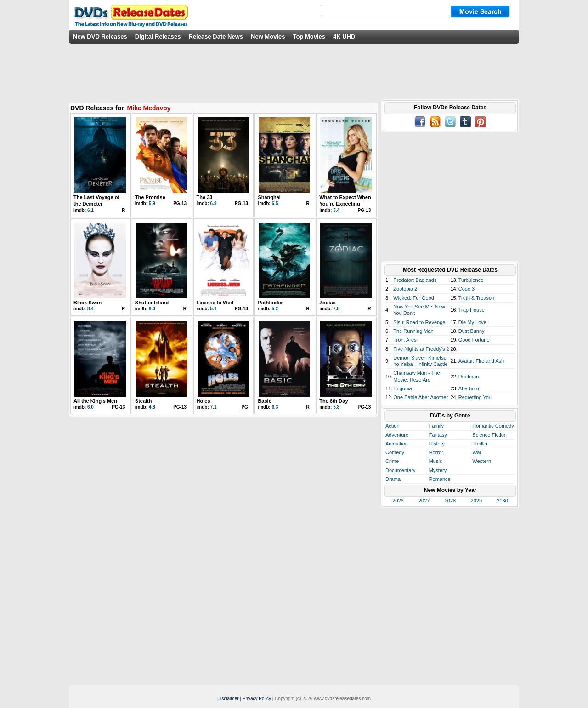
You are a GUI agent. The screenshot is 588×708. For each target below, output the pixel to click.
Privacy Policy (257, 699)
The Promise (150, 197)
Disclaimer (228, 699)
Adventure (397, 435)
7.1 (214, 407)
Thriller (480, 444)
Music (436, 461)
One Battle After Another (421, 397)
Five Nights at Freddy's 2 (421, 349)
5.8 (336, 407)
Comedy (395, 452)
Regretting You (475, 397)
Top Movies (309, 37)
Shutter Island (152, 303)
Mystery (438, 470)
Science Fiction (489, 435)
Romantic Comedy (493, 426)
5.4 (336, 210)
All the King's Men (95, 401)
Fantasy (438, 435)
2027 (424, 501)
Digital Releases (158, 37)
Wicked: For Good (414, 298)
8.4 (90, 309)
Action (393, 426)
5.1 (214, 309)
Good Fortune (474, 340)
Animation (397, 444)
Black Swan (88, 303)
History (437, 444)
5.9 (152, 203)
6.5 (275, 203)
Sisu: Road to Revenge (419, 322)
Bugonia (402, 388)
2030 (502, 501)
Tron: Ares (405, 340)
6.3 (275, 407)
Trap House (472, 310)
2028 (450, 501)
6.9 (214, 203)
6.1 (90, 210)
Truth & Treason (476, 298)
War (477, 452)
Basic (264, 401)
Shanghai (269, 197)
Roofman (469, 377)
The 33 (205, 197)
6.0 (90, 407)
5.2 (275, 309)
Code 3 (466, 289)
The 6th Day (334, 401)
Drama (393, 479)
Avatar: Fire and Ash (481, 361)
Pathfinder (270, 303)
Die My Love (472, 322)
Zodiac (327, 303)
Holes (204, 401)
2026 (398, 501)
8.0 (152, 309)
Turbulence (471, 280)
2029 (476, 501)
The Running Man (413, 331)
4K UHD (344, 37)
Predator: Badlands (415, 280)
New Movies (268, 37)
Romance (440, 479)
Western (482, 461)
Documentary (400, 470)
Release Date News (216, 37)
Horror (436, 452)
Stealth (144, 401)
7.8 (336, 309)
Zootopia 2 (405, 289)
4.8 (152, 407)
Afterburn (469, 388)
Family (436, 426)
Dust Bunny (472, 331)
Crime (392, 461)
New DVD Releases (100, 37)
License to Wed (215, 303)
